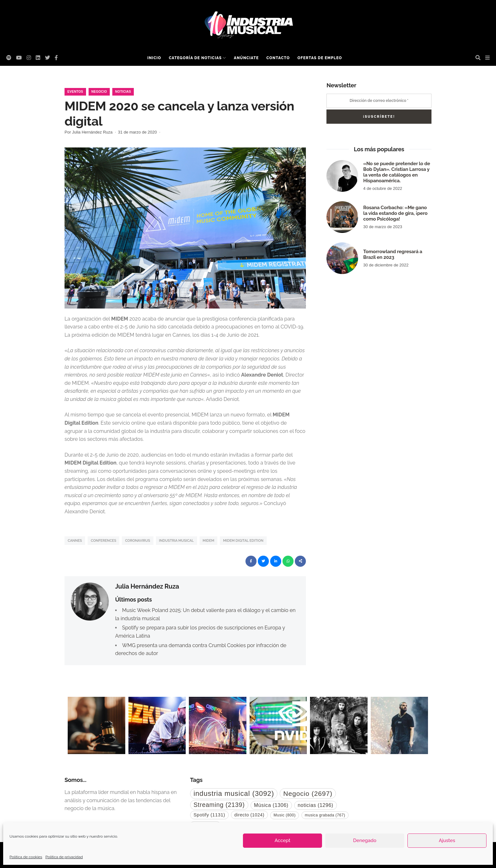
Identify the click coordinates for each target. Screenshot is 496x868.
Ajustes (447, 840)
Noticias (123, 92)
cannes (75, 541)
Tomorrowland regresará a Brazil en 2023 (393, 254)
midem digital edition (243, 541)
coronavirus (137, 541)
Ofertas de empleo (320, 58)
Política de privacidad (64, 857)
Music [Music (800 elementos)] (285, 815)
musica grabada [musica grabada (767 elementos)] (325, 815)
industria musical (177, 541)
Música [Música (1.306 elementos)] (271, 805)
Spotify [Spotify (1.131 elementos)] (209, 815)
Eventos (75, 92)
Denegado (365, 840)
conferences (103, 541)
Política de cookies (26, 857)
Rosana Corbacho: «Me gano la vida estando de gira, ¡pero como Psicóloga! (395, 213)
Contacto (278, 58)
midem (209, 541)
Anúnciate (246, 58)
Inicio (154, 58)
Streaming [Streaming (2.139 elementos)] (219, 805)
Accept (282, 840)
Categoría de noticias (195, 58)
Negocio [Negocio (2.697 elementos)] (308, 793)
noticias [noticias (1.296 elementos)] (316, 805)
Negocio (99, 92)
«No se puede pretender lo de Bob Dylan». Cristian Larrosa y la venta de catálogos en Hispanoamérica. (397, 172)
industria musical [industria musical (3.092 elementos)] (234, 793)
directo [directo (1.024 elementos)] (249, 815)
